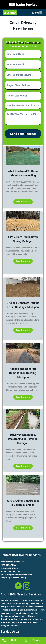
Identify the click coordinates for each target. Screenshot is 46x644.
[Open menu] (37, 13)
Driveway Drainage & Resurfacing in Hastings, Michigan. (23, 439)
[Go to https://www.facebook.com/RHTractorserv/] (18, 586)
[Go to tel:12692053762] (13, 641)
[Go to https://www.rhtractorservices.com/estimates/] (36, 641)
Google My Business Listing (13, 578)
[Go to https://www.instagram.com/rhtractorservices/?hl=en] (27, 586)
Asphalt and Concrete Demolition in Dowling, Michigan (23, 373)
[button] (23, 202)
